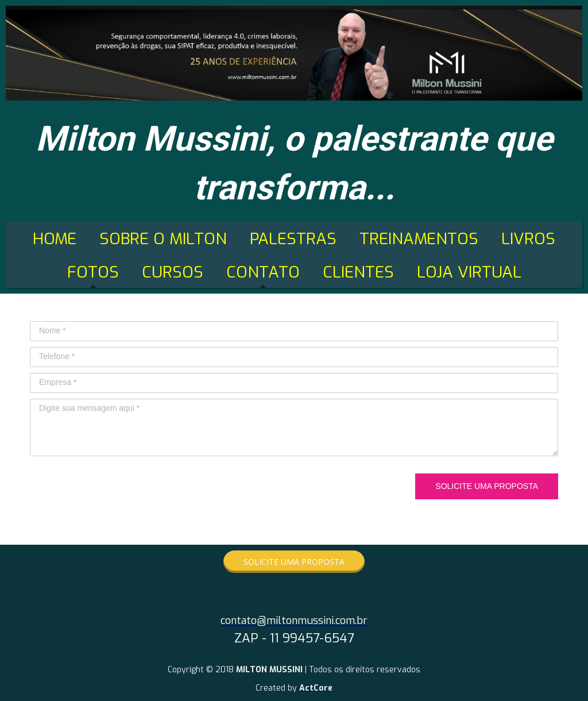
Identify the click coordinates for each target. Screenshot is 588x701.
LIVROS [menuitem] (528, 239)
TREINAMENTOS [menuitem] (419, 239)
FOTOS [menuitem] (93, 272)
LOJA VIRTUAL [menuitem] (469, 272)
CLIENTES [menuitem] (358, 272)
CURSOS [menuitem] (173, 272)
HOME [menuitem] (55, 239)
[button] (294, 562)
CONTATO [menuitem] (263, 272)
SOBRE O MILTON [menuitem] (163, 239)
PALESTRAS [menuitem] (293, 239)
